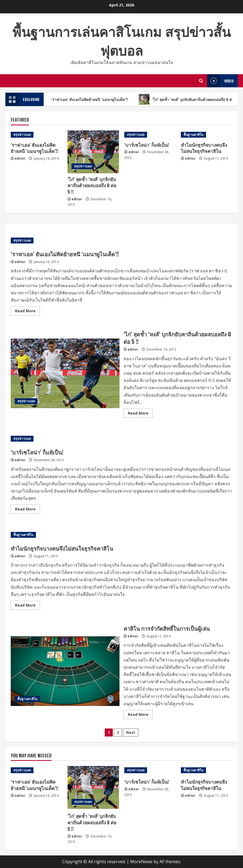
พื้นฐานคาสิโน (193, 135)
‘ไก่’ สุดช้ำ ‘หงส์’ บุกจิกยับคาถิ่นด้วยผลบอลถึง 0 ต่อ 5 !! (92, 185)
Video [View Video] (220, 81)
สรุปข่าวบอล (22, 135)
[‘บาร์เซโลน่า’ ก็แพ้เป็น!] (150, 135)
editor (20, 158)
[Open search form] (201, 81)
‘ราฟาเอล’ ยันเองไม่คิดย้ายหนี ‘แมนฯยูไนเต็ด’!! (89, 99)
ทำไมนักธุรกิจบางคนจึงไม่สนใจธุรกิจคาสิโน (204, 148)
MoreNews (141, 862)
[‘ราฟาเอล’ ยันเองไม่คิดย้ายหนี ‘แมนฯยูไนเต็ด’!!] (36, 135)
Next (131, 732)
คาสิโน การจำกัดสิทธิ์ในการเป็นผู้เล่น (65, 671)
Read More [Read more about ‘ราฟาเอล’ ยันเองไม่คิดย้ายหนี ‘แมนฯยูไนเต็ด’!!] (27, 312)
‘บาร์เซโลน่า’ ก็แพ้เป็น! (147, 145)
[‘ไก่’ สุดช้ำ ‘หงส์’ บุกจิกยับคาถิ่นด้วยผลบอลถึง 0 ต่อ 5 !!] (93, 152)
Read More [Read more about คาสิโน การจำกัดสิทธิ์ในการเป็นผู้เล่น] (140, 715)
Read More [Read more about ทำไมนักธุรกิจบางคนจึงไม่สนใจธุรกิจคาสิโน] (27, 606)
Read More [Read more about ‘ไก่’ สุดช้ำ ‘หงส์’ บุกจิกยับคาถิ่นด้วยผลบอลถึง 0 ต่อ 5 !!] (140, 414)
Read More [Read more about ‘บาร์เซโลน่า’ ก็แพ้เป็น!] (27, 510)
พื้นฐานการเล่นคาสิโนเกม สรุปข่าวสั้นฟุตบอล (121, 40)
